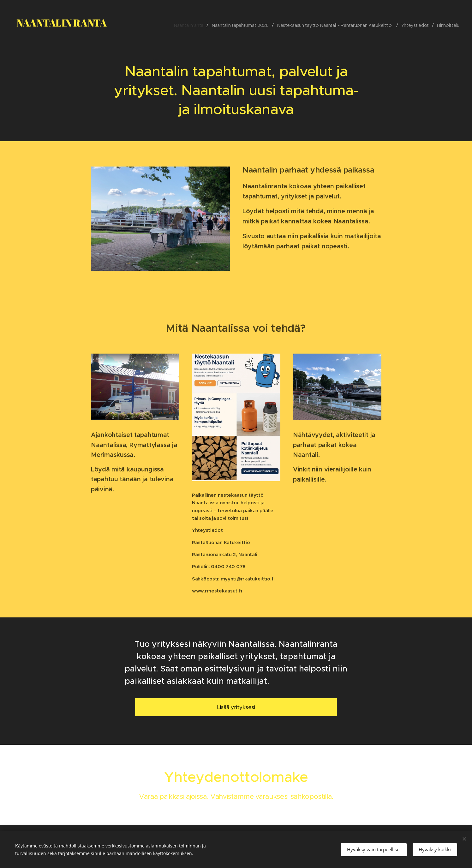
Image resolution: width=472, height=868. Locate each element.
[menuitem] (185, 25)
